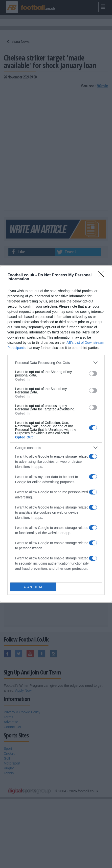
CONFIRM (33, 587)
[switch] (93, 374)
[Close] (102, 275)
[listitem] (56, 363)
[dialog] (56, 434)
